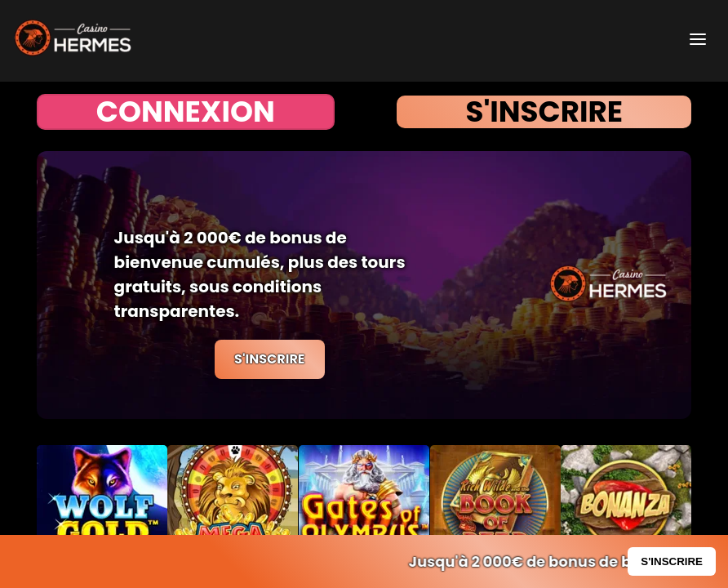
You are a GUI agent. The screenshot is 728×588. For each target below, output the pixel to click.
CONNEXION (186, 112)
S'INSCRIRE (544, 112)
